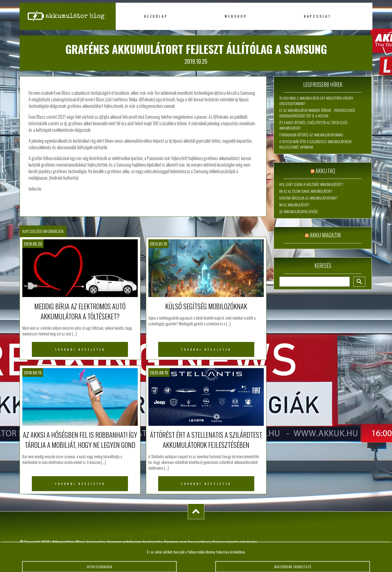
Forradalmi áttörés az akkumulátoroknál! (311, 135)
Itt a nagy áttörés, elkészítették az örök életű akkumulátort (313, 125)
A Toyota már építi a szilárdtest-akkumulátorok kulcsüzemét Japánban (315, 144)
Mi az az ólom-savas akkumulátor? (306, 191)
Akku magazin (325, 235)
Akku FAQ (325, 171)
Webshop (236, 16)
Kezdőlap (156, 16)
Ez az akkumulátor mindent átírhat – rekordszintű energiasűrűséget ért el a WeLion (317, 113)
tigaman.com (175, 542)
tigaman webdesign (124, 542)
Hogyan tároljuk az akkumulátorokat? (309, 198)
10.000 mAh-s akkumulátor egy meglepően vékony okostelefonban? (316, 101)
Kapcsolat (318, 16)
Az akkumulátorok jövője (298, 212)
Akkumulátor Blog (68, 542)
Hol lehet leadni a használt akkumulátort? (311, 184)
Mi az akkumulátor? (294, 205)
